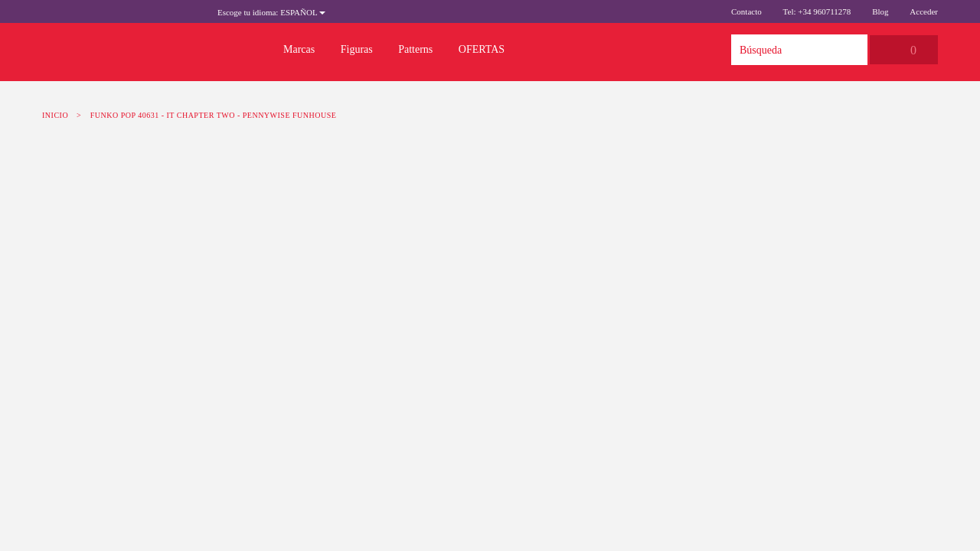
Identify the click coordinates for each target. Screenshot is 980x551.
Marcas (299, 49)
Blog (880, 11)
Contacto (746, 11)
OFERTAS (482, 49)
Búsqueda (852, 50)
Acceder (924, 11)
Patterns (415, 49)
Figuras (357, 49)
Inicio (55, 115)
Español (271, 12)
